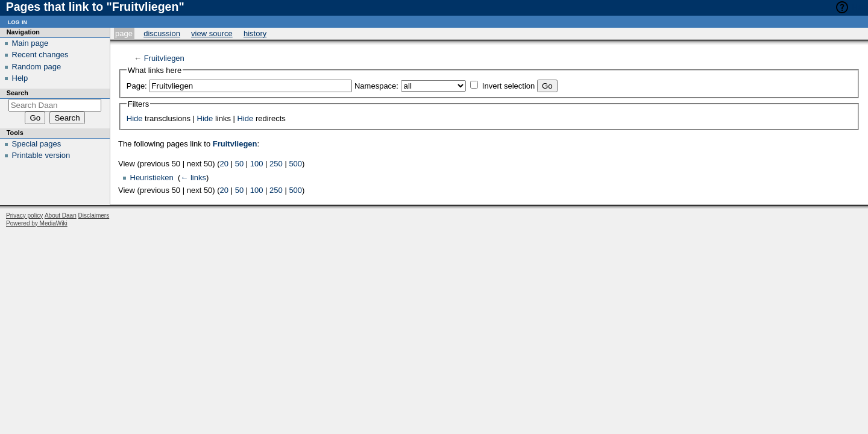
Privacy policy (24, 215)
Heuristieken (152, 178)
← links (193, 178)
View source (212, 33)
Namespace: (376, 86)
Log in (17, 21)
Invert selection (508, 86)
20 (224, 164)
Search (17, 93)
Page (124, 33)
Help (860, 7)
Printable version (41, 155)
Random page (37, 67)
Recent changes (40, 55)
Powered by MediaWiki (37, 223)
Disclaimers (94, 215)
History (255, 33)
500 (295, 164)
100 (257, 164)
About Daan (61, 215)
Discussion (162, 33)
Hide (135, 118)
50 (239, 164)
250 (276, 164)
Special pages (37, 144)
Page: (137, 86)
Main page (30, 43)
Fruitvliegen (164, 58)
